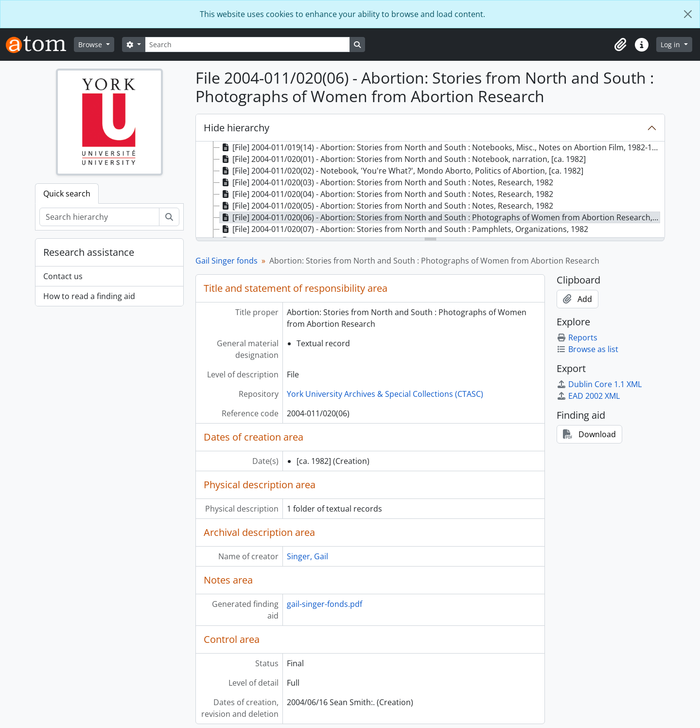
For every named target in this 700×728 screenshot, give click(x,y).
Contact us (63, 276)
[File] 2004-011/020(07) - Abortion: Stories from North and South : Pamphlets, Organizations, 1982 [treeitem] (404, 229)
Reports (577, 337)
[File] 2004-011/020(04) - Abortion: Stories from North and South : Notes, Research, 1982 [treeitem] (386, 194)
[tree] (430, 190)
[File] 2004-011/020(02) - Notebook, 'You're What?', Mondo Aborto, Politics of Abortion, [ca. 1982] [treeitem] (402, 171)
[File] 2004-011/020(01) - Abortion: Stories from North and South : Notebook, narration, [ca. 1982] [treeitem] (403, 159)
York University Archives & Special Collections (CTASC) (385, 394)
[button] (620, 45)
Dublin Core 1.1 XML (599, 384)
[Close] (688, 14)
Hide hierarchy (236, 128)
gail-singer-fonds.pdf (324, 604)
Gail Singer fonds (227, 261)
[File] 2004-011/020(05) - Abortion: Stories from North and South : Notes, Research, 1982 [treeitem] (386, 206)
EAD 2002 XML (588, 396)
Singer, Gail (307, 556)
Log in (671, 44)
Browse (91, 44)
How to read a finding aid (89, 296)
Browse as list (587, 349)
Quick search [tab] (67, 194)
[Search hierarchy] (99, 217)
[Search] (247, 44)
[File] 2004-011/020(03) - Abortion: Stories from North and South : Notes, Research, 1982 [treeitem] (386, 182)
